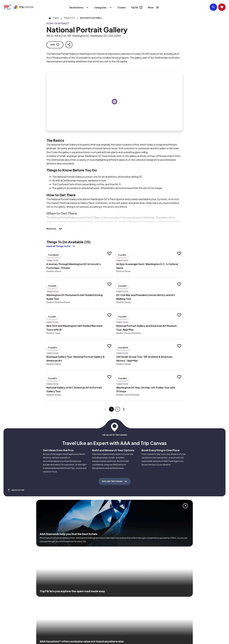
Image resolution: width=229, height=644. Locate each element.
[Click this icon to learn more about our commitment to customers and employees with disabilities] (8, 602)
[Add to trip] (114, 102)
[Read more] (55, 229)
